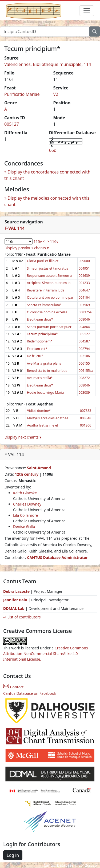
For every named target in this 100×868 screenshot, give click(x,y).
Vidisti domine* (39, 411)
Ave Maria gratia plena (44, 363)
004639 (84, 276)
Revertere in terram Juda (46, 290)
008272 (84, 378)
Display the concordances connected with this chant (47, 175)
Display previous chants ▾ (27, 248)
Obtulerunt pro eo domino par (50, 297)
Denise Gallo (24, 526)
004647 (84, 290)
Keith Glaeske (25, 493)
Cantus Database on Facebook (30, 693)
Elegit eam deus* (40, 319)
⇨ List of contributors (22, 617)
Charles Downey (27, 504)
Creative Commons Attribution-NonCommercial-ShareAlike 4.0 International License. (46, 654)
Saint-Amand (39, 468)
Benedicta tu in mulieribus (47, 371)
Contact (13, 687)
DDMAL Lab (14, 608)
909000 (84, 261)
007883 (86, 411)
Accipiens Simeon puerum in (49, 283)
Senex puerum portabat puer (49, 327)
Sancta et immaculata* (44, 305)
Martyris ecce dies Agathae (47, 418)
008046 (84, 319)
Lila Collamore (25, 515)
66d (53, 150)
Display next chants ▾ (23, 437)
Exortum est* (37, 349)
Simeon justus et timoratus (48, 268)
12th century (27, 474)
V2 (56, 94)
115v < (39, 241)
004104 (84, 297)
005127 (12, 124)
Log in (13, 855)
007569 (84, 305)
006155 (84, 363)
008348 (86, 418)
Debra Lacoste (16, 591)
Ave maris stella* (40, 378)
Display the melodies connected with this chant (47, 201)
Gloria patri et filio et (43, 261)
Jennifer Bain (16, 600)
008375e (85, 312)
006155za (86, 371)
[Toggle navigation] (87, 11)
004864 (84, 327)
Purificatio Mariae (22, 94)
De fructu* (35, 356)
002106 (84, 356)
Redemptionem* (40, 341)
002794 (84, 349)
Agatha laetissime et (43, 425)
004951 (84, 268)
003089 (84, 392)
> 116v (53, 241)
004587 (84, 341)
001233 (84, 283)
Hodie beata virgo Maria (45, 392)
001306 (86, 425)
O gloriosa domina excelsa (47, 312)
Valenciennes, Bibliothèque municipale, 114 (48, 64)
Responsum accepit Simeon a (49, 276)
